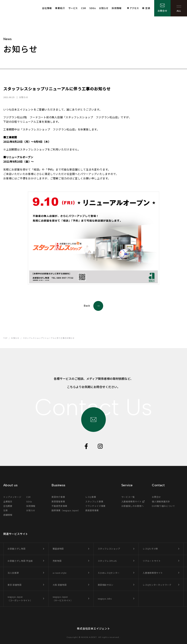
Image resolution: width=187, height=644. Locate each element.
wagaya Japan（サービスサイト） (63, 599)
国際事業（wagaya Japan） (66, 510)
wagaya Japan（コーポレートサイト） (20, 599)
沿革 (5, 510)
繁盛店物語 (58, 549)
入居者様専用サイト (131, 501)
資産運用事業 (92, 510)
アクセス (134, 8)
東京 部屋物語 (15, 585)
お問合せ (162, 11)
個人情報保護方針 (161, 501)
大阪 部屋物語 (60, 585)
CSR (83, 8)
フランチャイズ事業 (95, 506)
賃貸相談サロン (106, 585)
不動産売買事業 (59, 506)
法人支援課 (13, 573)
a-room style (60, 573)
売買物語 (57, 561)
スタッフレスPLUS (107, 561)
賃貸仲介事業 (58, 497)
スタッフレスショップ (109, 549)
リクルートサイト (152, 561)
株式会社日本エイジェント (93, 628)
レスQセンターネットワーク (157, 585)
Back (93, 306)
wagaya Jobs (105, 599)
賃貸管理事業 (58, 501)
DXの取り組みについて (163, 506)
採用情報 (117, 8)
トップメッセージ (12, 497)
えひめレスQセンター (109, 573)
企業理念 (8, 501)
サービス (73, 8)
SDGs (93, 8)
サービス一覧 (128, 497)
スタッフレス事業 (94, 501)
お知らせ (104, 8)
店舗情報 (8, 515)
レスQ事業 (91, 497)
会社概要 (8, 506)
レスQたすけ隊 (150, 549)
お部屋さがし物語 (16, 549)
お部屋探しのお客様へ (133, 506)
